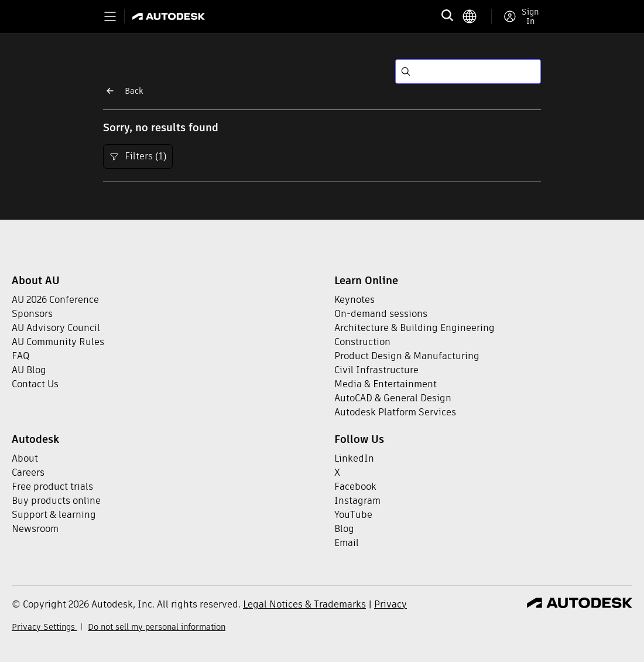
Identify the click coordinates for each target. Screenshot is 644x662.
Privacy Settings (44, 627)
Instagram (357, 501)
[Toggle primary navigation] (110, 16)
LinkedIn (354, 458)
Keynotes (354, 300)
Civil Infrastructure (376, 370)
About (25, 458)
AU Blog (29, 370)
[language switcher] (477, 16)
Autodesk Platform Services (395, 412)
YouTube (353, 515)
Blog (344, 529)
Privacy (390, 604)
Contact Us (35, 384)
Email (347, 543)
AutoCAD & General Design (393, 398)
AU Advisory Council (56, 328)
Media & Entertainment (386, 384)
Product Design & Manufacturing (407, 356)
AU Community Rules (58, 342)
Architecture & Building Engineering (415, 328)
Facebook (355, 487)
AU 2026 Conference (55, 300)
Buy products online (56, 501)
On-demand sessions (381, 314)
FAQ (20, 356)
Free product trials (52, 487)
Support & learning (54, 515)
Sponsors (32, 314)
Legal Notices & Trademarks (304, 604)
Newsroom (35, 529)
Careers (28, 472)
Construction (362, 342)
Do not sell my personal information (157, 627)
